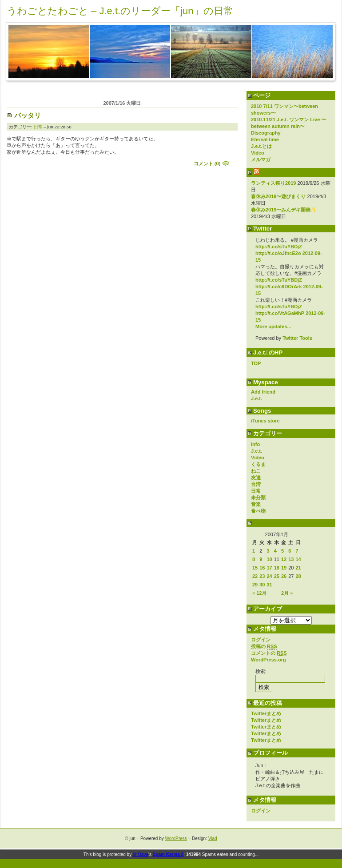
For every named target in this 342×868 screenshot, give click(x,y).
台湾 (256, 484)
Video (258, 153)
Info (255, 444)
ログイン (261, 640)
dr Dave (141, 854)
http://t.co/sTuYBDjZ (279, 247)
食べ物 (258, 511)
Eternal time (265, 139)
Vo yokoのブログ (284, 173)
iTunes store (265, 421)
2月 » (287, 593)
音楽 (256, 504)
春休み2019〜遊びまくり (278, 196)
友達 (256, 478)
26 (284, 576)
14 (298, 559)
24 (270, 576)
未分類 (258, 498)
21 (298, 568)
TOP (256, 363)
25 (277, 576)
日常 (256, 491)
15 (255, 568)
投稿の (264, 647)
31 (270, 585)
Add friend (263, 392)
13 (291, 559)
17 (270, 568)
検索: (261, 671)
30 (262, 585)
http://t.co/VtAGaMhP (280, 313)
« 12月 (259, 593)
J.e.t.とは (261, 146)
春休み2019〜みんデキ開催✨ (284, 210)
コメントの (269, 653)
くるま (258, 464)
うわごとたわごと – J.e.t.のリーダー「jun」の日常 (120, 11)
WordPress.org (268, 660)
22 (255, 576)
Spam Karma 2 (168, 854)
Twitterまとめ (266, 713)
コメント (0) (207, 163)
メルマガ (261, 159)
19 (284, 568)
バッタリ (28, 115)
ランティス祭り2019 (273, 183)
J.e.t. (256, 398)
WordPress (176, 838)
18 (277, 568)
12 (284, 559)
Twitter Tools (297, 338)
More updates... (273, 326)
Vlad (213, 838)
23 (262, 576)
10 (270, 559)
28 (298, 576)
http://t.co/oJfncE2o (278, 253)
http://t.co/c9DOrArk (279, 287)
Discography (266, 133)
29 (255, 585)
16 (262, 568)
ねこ (256, 471)
